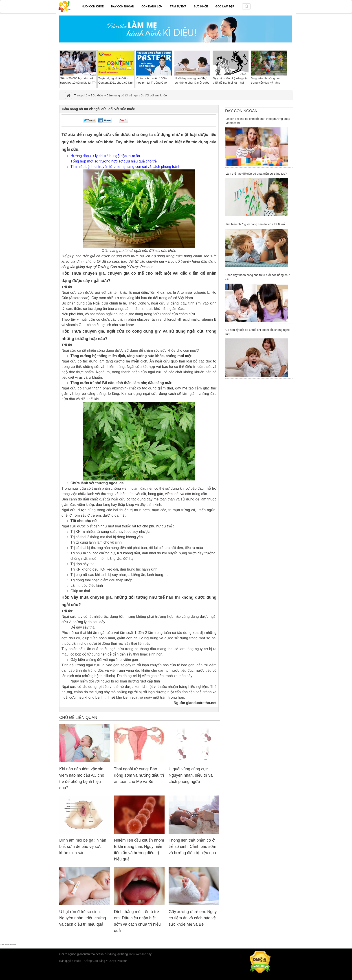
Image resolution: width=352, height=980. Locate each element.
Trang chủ (81, 95)
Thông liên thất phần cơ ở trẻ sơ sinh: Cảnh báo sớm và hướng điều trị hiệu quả (192, 847)
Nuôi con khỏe (93, 7)
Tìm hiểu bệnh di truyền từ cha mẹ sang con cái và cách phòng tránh (125, 167)
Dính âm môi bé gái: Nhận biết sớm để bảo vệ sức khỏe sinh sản (83, 847)
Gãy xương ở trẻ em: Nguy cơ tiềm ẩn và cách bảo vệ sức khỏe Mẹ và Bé (193, 918)
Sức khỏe (201, 7)
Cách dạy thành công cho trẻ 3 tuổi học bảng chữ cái (257, 277)
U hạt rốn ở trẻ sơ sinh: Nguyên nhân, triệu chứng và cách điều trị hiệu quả (83, 918)
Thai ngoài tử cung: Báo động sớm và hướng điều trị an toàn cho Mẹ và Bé (139, 775)
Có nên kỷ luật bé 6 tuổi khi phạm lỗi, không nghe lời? (257, 332)
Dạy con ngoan (123, 7)
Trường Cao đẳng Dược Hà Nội (8, 944)
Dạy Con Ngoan (241, 111)
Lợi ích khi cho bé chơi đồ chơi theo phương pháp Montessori (258, 121)
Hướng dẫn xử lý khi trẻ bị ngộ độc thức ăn (105, 156)
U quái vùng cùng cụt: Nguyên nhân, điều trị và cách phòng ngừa (191, 775)
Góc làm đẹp (225, 7)
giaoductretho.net (88, 954)
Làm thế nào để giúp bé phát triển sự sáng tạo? (256, 174)
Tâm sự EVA (178, 7)
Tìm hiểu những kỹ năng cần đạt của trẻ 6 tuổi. (256, 224)
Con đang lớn (152, 7)
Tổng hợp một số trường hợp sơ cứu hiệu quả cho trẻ (114, 161)
